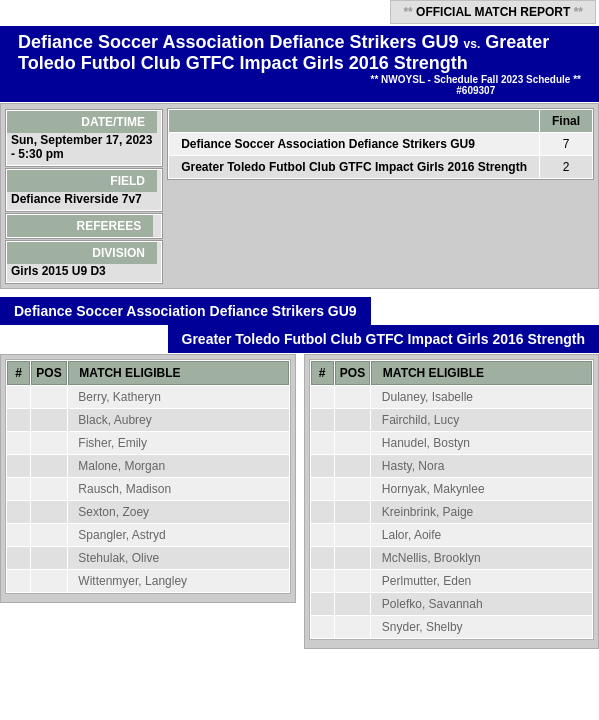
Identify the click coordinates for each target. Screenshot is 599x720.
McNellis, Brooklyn (431, 558)
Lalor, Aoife (411, 535)
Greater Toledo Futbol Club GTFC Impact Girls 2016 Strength (283, 52)
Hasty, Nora (413, 466)
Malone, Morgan (121, 466)
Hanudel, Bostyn (426, 443)
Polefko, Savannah (432, 604)
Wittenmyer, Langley (132, 581)
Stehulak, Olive (118, 558)
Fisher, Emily (112, 443)
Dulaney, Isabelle (427, 397)
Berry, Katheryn (119, 397)
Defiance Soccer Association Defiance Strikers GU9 (238, 42)
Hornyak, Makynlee (433, 489)
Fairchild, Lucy (420, 420)
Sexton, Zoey (113, 512)
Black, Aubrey (114, 420)
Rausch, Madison (124, 489)
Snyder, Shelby (422, 627)
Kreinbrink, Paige (427, 512)
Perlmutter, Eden (426, 581)
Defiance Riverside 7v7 (78, 199)
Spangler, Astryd (121, 535)
